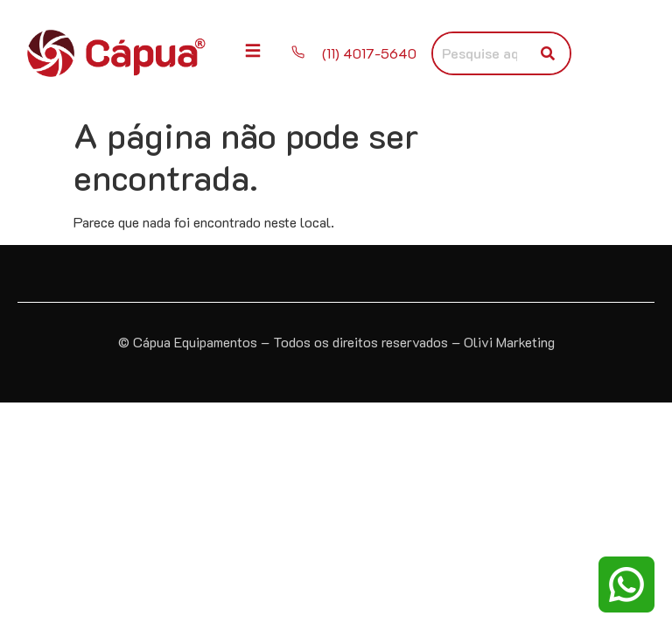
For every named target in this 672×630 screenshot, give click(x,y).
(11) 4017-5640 (371, 53)
